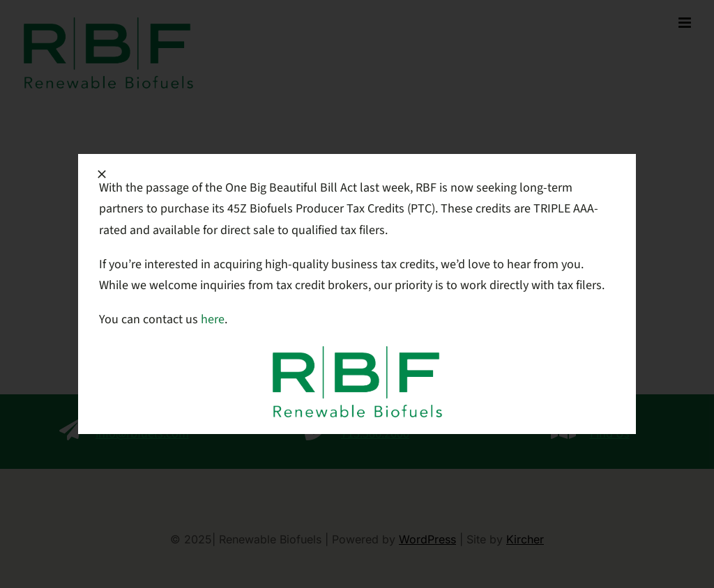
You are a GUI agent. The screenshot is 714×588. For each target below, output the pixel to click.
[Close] (102, 174)
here (213, 319)
